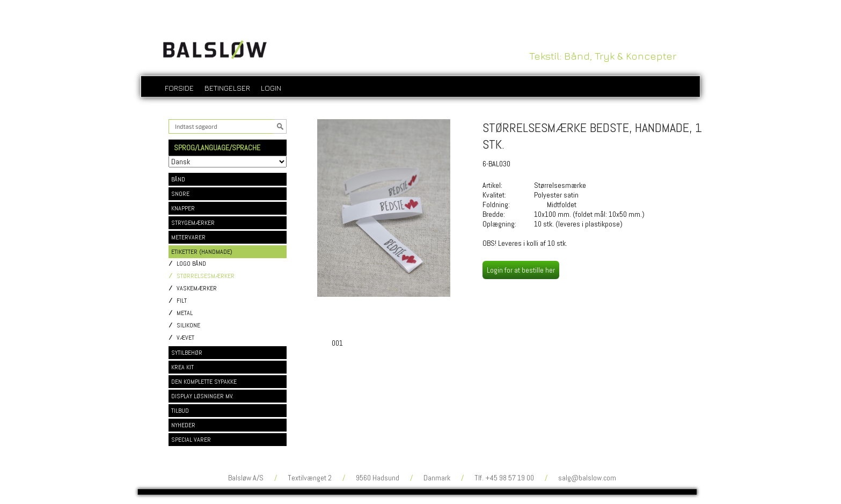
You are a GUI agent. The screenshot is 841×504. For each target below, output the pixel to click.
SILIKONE (188, 326)
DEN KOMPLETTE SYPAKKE (204, 382)
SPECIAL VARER (191, 440)
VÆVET (185, 338)
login (271, 88)
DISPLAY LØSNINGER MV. (202, 396)
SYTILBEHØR (187, 353)
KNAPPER (183, 208)
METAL (185, 313)
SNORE (180, 194)
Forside (179, 88)
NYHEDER (183, 425)
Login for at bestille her (521, 270)
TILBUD (180, 411)
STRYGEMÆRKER (193, 223)
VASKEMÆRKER (197, 288)
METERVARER (188, 237)
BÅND (178, 179)
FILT (182, 301)
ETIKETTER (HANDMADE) (202, 252)
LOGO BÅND (191, 264)
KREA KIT (182, 367)
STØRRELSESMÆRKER (206, 276)
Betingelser (227, 88)
